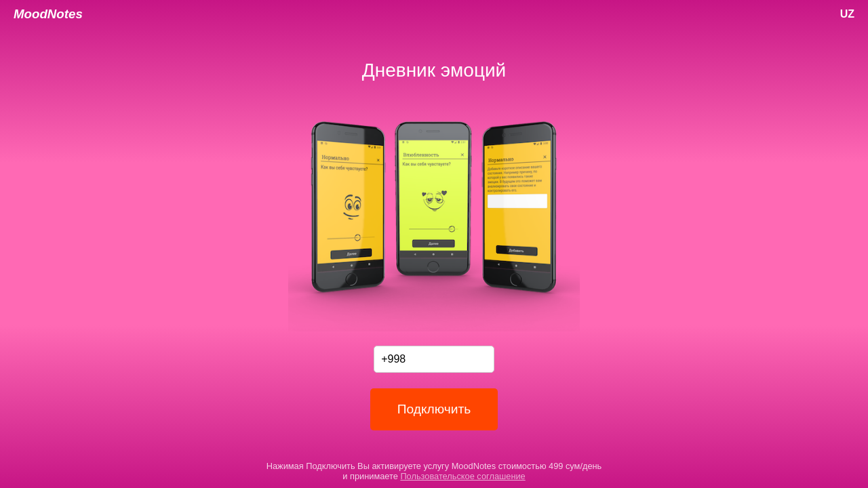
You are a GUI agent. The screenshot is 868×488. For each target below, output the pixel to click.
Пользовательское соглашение (462, 476)
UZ (847, 14)
